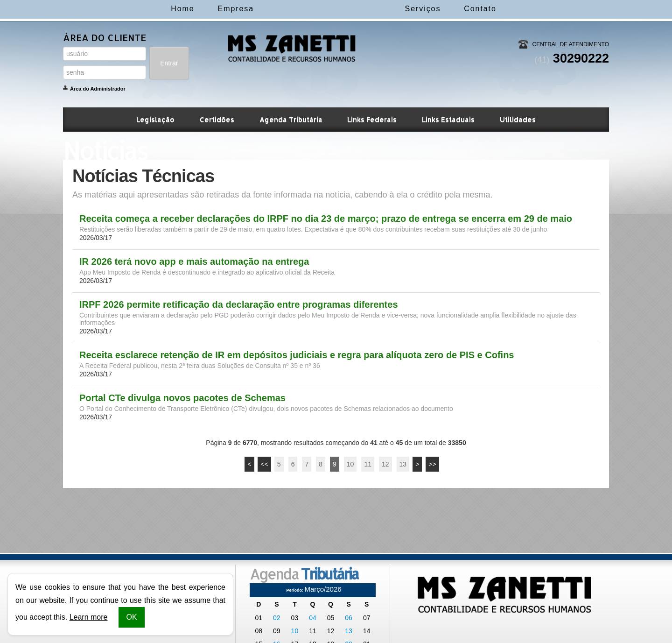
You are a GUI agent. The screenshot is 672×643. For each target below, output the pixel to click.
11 (368, 464)
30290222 (572, 58)
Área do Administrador (98, 89)
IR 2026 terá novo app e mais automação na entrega (194, 261)
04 (313, 618)
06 (349, 618)
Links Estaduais (448, 119)
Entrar (169, 63)
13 (403, 464)
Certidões (217, 119)
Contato (518, 9)
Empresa (198, 9)
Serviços (461, 9)
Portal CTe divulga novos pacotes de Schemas (182, 398)
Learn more (89, 617)
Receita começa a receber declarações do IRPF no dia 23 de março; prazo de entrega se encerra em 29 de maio (326, 219)
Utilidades (518, 119)
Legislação (155, 119)
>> (432, 464)
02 (277, 618)
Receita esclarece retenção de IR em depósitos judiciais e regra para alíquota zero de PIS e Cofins (297, 355)
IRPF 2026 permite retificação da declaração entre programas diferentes (239, 304)
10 (350, 464)
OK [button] (131, 617)
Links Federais (372, 119)
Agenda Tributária (291, 119)
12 (385, 464)
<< (264, 464)
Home (144, 9)
